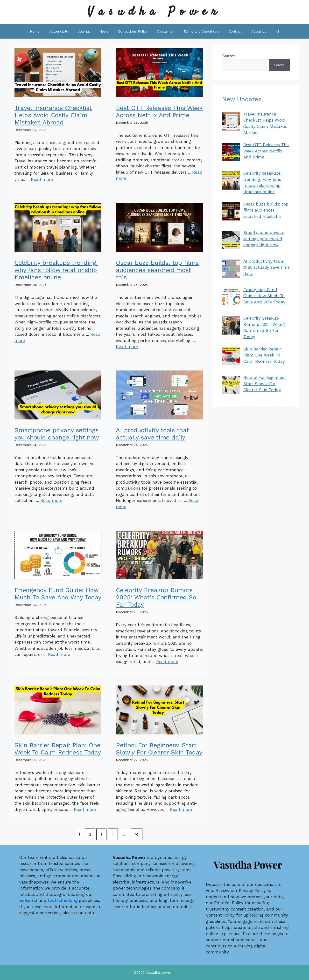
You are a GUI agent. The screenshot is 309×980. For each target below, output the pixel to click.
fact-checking (63, 900)
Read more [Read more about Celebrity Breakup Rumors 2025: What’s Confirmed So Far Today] (167, 662)
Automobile (59, 31)
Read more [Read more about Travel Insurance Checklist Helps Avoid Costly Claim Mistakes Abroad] (42, 179)
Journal (84, 31)
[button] (278, 31)
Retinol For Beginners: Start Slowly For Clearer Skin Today (159, 749)
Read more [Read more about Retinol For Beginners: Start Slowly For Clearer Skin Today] (181, 809)
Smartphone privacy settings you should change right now (57, 434)
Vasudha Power (154, 12)
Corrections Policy (133, 31)
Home (35, 31)
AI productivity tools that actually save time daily (152, 434)
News (104, 31)
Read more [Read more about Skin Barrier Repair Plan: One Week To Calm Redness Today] (85, 809)
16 (137, 834)
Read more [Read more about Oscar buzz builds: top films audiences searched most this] (127, 347)
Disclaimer (165, 31)
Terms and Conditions (201, 31)
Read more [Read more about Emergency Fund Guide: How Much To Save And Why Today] (59, 654)
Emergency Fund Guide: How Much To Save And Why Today (58, 594)
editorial (28, 900)
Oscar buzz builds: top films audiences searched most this (157, 270)
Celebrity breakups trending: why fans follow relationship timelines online (56, 270)
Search (229, 56)
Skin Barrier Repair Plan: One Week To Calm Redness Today (58, 749)
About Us (259, 31)
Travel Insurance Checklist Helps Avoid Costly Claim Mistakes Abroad (53, 115)
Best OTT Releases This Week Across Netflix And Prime (159, 112)
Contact (235, 31)
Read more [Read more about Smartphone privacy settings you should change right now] (51, 500)
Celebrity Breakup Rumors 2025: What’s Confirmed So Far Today (156, 597)
